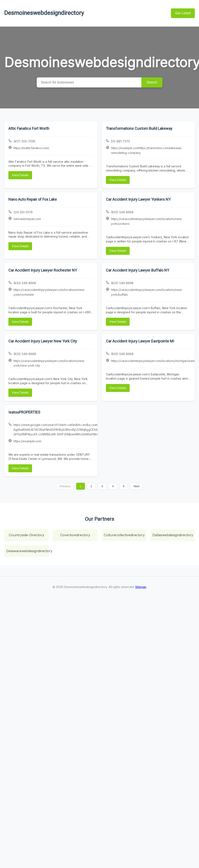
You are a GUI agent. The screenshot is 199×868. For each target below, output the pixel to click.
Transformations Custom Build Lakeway (139, 128)
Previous (65, 486)
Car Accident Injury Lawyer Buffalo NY (138, 270)
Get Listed (183, 13)
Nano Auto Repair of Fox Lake (33, 199)
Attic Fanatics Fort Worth (29, 128)
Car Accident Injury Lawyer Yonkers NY (138, 199)
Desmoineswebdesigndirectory (44, 13)
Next (136, 486)
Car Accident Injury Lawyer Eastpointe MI (140, 341)
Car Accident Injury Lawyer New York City (43, 341)
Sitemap (141, 587)
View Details (20, 175)
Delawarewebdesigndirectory (27, 551)
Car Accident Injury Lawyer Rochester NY (43, 270)
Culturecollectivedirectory (124, 535)
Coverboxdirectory (75, 535)
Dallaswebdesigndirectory (173, 535)
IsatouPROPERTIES (24, 412)
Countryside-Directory (27, 535)
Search (152, 82)
